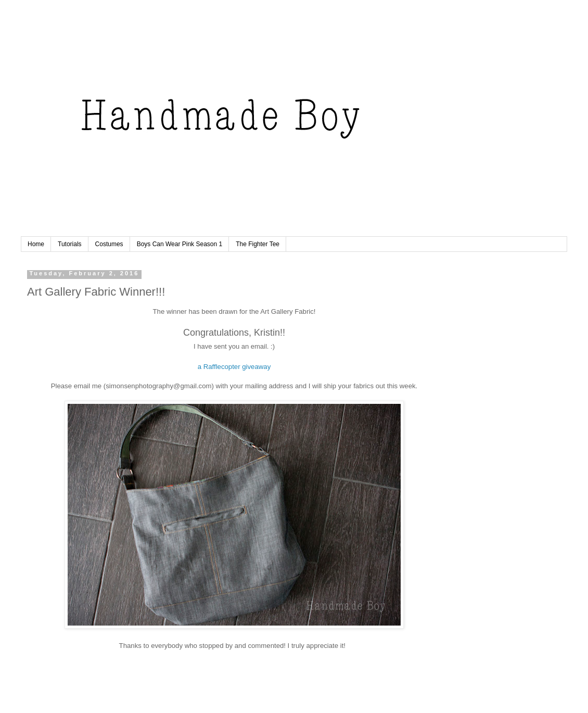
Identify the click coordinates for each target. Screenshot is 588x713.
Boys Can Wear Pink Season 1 (180, 244)
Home (36, 244)
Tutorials (70, 244)
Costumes (109, 244)
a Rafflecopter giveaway (234, 367)
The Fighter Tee (258, 244)
